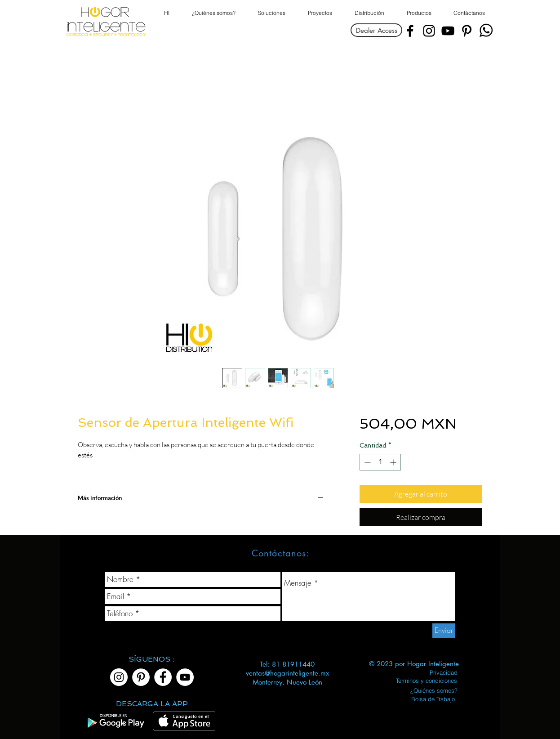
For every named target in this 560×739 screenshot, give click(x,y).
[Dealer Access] (376, 30)
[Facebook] (410, 31)
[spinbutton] (380, 462)
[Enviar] (444, 631)
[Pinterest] (467, 31)
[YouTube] (448, 31)
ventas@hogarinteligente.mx (287, 673)
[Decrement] (367, 462)
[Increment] (394, 462)
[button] (419, 13)
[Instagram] (429, 31)
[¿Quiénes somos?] (434, 690)
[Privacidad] (443, 672)
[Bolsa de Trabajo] (433, 699)
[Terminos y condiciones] (426, 681)
